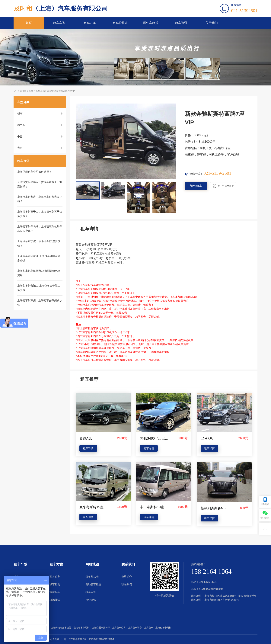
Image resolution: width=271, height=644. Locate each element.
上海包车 (149, 628)
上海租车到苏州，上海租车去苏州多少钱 (40, 303)
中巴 (20, 136)
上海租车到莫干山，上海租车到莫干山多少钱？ (40, 214)
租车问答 (91, 592)
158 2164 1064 (211, 572)
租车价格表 (120, 23)
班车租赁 (55, 584)
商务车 (21, 125)
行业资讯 (91, 600)
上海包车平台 (136, 628)
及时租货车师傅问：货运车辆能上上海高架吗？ (40, 184)
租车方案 (90, 23)
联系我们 (127, 584)
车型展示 (40, 91)
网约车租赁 (151, 23)
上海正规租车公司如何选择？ (34, 172)
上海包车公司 (120, 628)
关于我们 (212, 23)
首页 (29, 23)
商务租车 (55, 577)
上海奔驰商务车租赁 (62, 628)
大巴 (20, 148)
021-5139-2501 (217, 173)
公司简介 (127, 577)
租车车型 (59, 23)
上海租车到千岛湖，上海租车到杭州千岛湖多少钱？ (40, 229)
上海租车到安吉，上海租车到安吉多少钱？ (40, 199)
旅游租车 (55, 592)
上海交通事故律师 (102, 628)
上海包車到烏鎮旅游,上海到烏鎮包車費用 (39, 273)
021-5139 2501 (208, 582)
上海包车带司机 (82, 628)
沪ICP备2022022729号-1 (102, 639)
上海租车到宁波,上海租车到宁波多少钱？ (39, 244)
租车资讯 (181, 23)
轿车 (20, 114)
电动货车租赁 (93, 584)
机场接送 (55, 600)
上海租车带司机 (164, 628)
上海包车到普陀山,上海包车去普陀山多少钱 (39, 288)
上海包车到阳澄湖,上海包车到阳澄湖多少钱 (39, 258)
